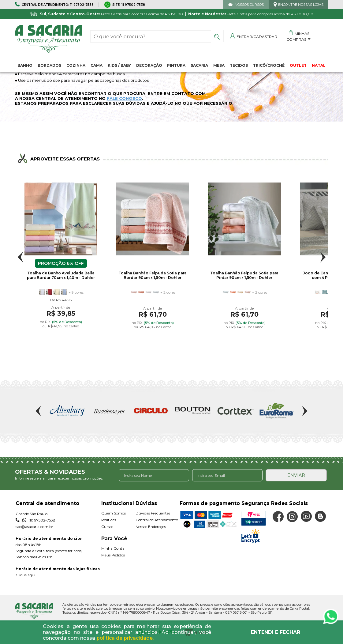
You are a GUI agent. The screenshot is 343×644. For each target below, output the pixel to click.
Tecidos (239, 65)
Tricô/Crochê (269, 65)
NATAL (319, 65)
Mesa (219, 65)
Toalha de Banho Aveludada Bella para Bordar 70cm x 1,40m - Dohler (61, 275)
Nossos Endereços (151, 527)
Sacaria (199, 65)
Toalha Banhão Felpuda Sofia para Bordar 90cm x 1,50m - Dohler (153, 275)
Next (323, 257)
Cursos (107, 527)
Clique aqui (25, 575)
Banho (25, 65)
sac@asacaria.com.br (34, 527)
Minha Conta (113, 548)
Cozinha (76, 65)
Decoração (149, 65)
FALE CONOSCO (124, 98)
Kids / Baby (119, 65)
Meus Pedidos (113, 555)
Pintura (176, 65)
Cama (97, 65)
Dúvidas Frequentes (153, 513)
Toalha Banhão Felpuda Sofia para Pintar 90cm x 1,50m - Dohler (244, 275)
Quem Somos (114, 513)
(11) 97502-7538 (35, 520)
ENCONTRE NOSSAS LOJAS (301, 5)
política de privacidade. (125, 638)
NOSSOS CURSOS (249, 5)
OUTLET (298, 65)
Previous (20, 257)
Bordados (49, 65)
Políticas (109, 520)
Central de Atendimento (157, 520)
